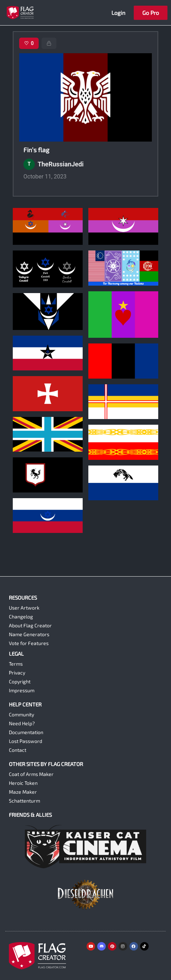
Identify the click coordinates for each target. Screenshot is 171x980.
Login (118, 13)
